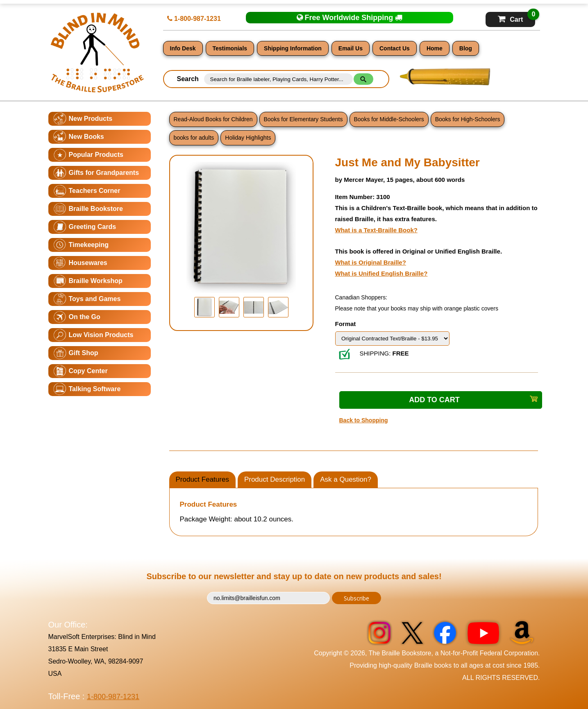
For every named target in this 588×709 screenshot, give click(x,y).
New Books (86, 137)
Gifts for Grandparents (104, 173)
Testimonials (230, 48)
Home (435, 48)
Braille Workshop (96, 281)
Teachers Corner (95, 191)
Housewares (88, 263)
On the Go (85, 317)
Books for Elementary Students (303, 119)
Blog (466, 48)
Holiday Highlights (248, 138)
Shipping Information (293, 48)
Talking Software (95, 389)
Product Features (202, 479)
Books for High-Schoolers (468, 119)
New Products (91, 119)
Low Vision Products (101, 335)
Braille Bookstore (96, 209)
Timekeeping (89, 245)
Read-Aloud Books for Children (213, 119)
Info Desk (183, 48)
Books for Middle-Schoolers (389, 119)
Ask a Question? (346, 479)
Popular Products (96, 155)
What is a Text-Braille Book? (376, 230)
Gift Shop (84, 353)
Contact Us (395, 48)
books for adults (194, 138)
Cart (516, 17)
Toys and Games (95, 299)
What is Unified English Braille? (381, 273)
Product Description (275, 479)
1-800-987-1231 (194, 19)
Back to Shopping (364, 420)
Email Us (351, 48)
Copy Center (88, 371)
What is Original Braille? (371, 262)
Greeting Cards (93, 227)
